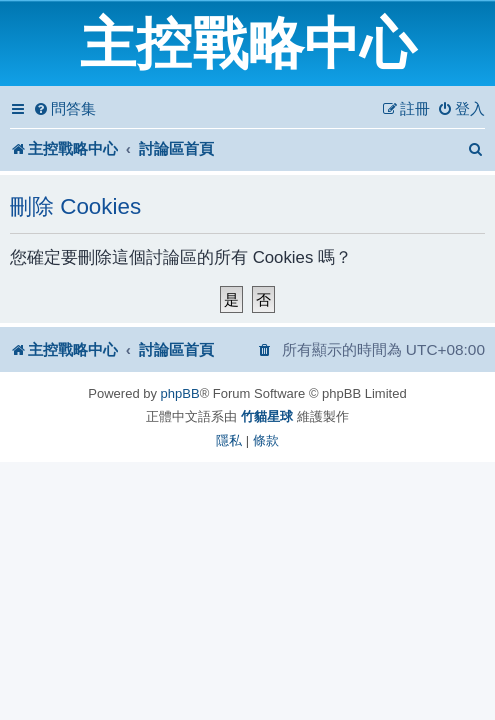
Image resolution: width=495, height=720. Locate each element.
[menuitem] (64, 109)
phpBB (180, 393)
